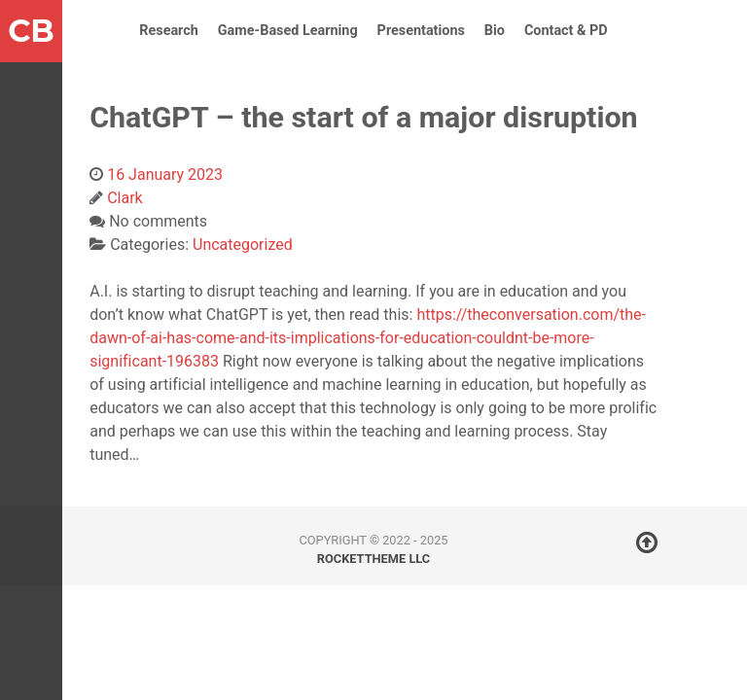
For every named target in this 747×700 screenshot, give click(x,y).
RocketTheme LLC (373, 559)
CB (31, 31)
